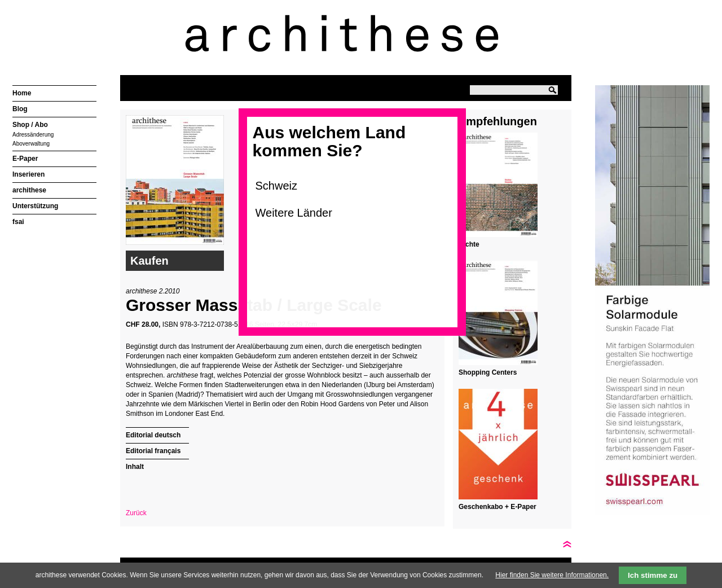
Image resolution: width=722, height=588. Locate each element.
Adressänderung (33, 135)
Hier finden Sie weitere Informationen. (552, 575)
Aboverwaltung (31, 144)
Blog (20, 109)
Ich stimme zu (653, 575)
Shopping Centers (488, 372)
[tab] (157, 434)
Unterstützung (35, 206)
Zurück (136, 513)
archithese (29, 190)
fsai (18, 222)
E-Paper (25, 159)
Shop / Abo (30, 125)
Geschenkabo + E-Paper (498, 507)
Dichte (469, 244)
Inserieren (28, 174)
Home (22, 93)
